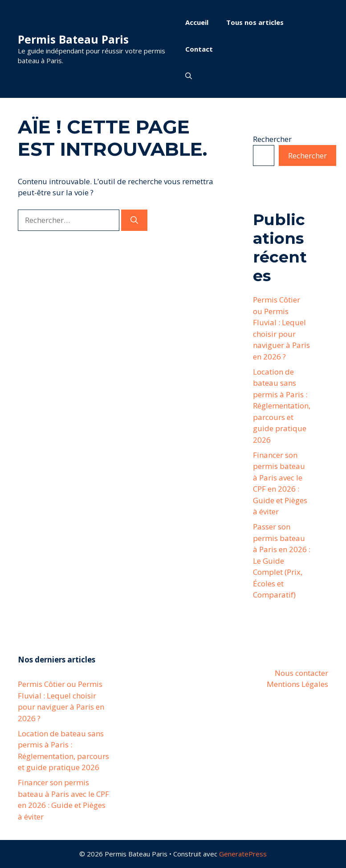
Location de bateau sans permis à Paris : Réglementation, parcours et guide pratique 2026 (282, 406)
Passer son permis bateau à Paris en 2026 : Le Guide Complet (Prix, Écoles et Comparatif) (282, 561)
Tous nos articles (255, 22)
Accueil (197, 22)
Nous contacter (301, 673)
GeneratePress (243, 854)
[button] (189, 76)
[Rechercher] (134, 220)
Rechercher (272, 139)
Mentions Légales (297, 684)
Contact (199, 49)
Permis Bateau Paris (73, 39)
